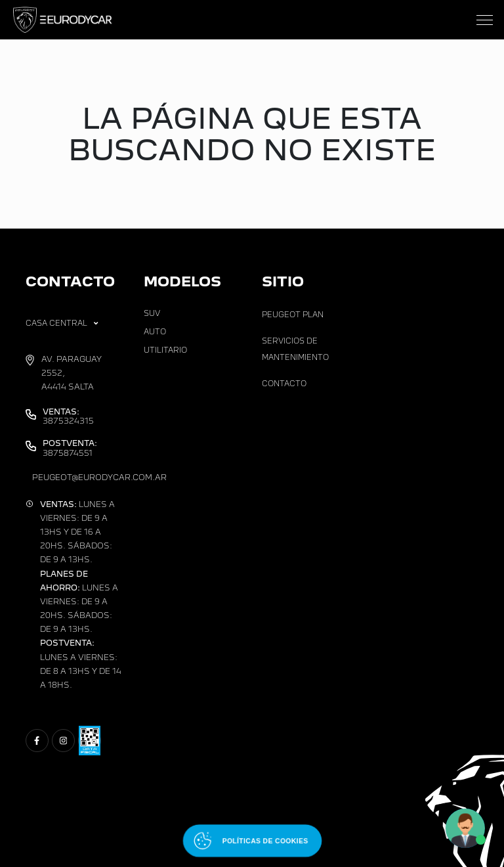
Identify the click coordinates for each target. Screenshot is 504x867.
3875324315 (68, 416)
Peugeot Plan (293, 315)
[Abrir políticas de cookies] (252, 841)
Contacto (284, 384)
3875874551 (70, 448)
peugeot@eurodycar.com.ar (99, 478)
